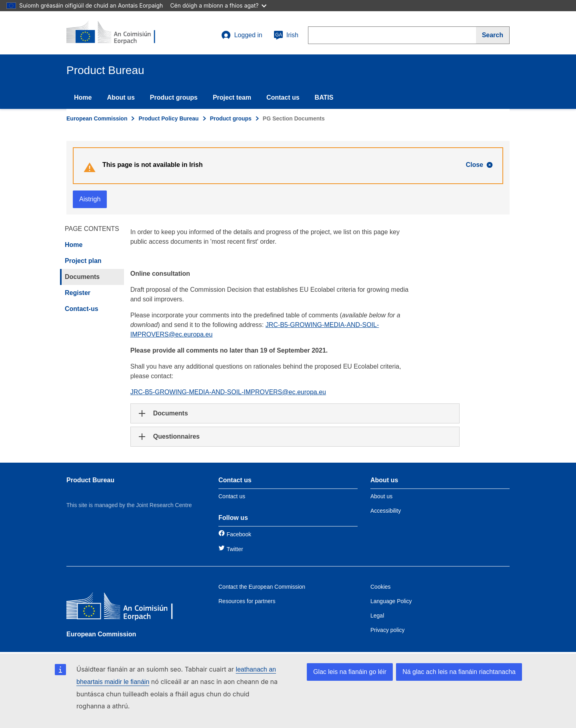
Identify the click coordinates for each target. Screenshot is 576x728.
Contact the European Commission (262, 587)
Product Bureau (90, 480)
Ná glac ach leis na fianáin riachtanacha (459, 672)
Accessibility (386, 511)
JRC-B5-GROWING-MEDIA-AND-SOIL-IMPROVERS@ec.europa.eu (228, 392)
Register (78, 293)
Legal (377, 616)
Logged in (242, 35)
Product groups (174, 97)
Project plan (83, 261)
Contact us (283, 97)
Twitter (235, 549)
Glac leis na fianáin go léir (350, 672)
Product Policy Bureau (168, 118)
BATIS (324, 97)
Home (83, 97)
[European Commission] (124, 608)
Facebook (239, 534)
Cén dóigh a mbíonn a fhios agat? (218, 5)
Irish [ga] (286, 35)
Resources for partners (247, 601)
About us (121, 97)
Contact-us (82, 309)
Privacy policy (388, 630)
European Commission (97, 118)
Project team (232, 97)
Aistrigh (90, 199)
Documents (82, 277)
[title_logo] (115, 33)
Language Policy (391, 601)
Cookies (381, 587)
